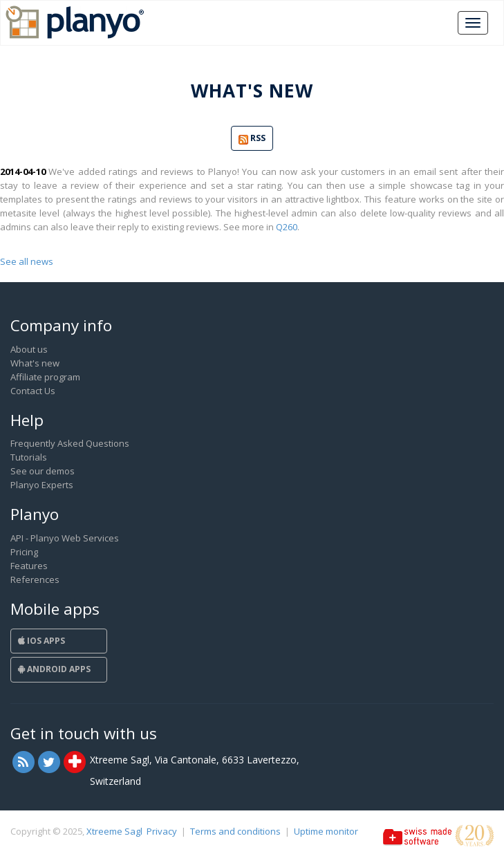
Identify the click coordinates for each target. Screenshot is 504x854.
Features (29, 566)
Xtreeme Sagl (114, 831)
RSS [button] (252, 139)
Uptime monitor (326, 831)
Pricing (24, 552)
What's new (35, 363)
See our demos (43, 471)
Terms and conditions (235, 831)
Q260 (287, 227)
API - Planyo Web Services (65, 538)
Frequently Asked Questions (70, 443)
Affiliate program (45, 377)
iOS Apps (41, 641)
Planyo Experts (42, 485)
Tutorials (29, 457)
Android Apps (54, 669)
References (35, 579)
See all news (27, 261)
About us (29, 349)
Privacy (162, 831)
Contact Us (33, 391)
